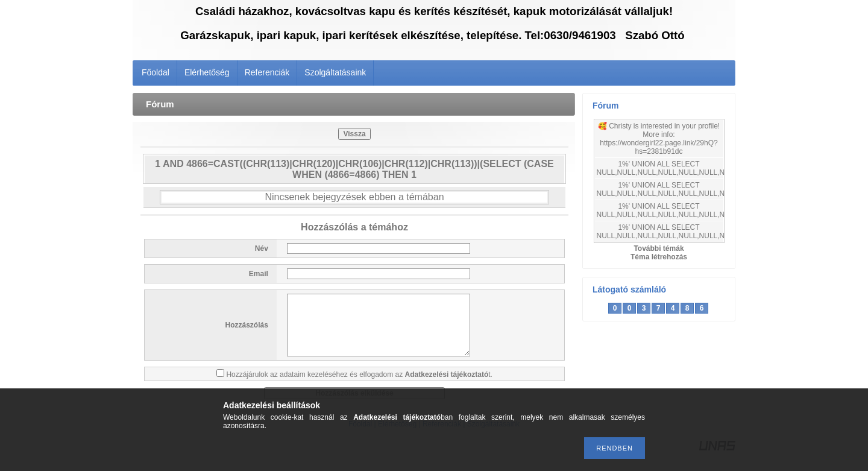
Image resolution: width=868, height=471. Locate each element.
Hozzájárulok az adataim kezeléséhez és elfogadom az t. (359, 375)
